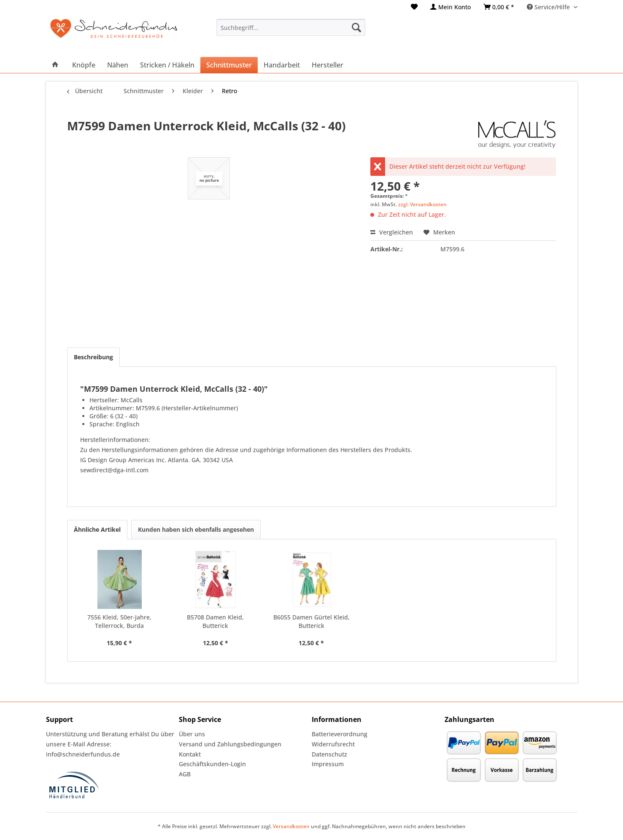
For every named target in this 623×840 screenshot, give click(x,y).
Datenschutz (329, 754)
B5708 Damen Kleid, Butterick (215, 621)
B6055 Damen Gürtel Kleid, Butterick (311, 621)
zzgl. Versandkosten (422, 204)
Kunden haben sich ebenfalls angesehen (196, 529)
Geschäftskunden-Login (212, 764)
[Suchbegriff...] (291, 27)
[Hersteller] (328, 65)
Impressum (328, 764)
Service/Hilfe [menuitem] (549, 7)
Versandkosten (291, 826)
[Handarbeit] (282, 65)
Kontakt (190, 754)
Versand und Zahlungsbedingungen (230, 744)
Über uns (192, 734)
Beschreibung (93, 357)
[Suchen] (356, 27)
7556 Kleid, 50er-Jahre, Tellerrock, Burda (119, 621)
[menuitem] (414, 7)
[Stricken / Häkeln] (167, 65)
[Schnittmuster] (229, 65)
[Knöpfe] (84, 65)
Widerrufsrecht (333, 744)
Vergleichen (392, 232)
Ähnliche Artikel (97, 529)
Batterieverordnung (340, 734)
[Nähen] (118, 65)
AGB (185, 774)
